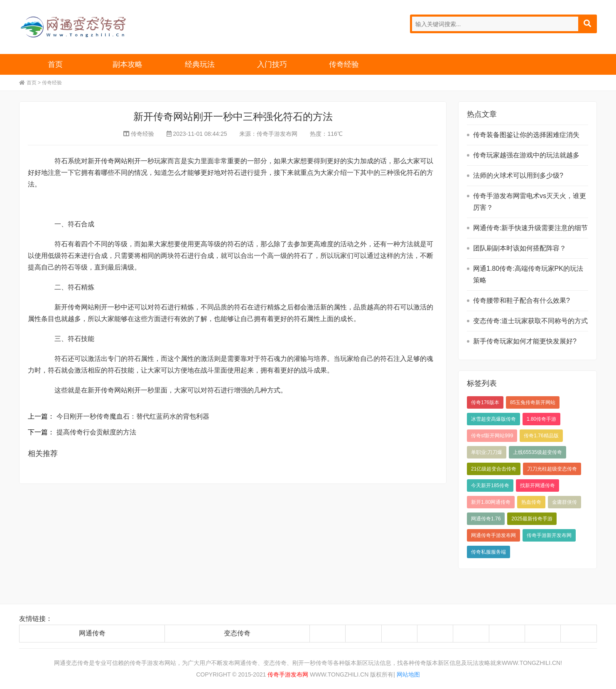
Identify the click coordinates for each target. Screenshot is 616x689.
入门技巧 (272, 64)
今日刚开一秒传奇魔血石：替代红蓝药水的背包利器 (133, 416)
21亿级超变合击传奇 (494, 469)
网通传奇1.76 (486, 519)
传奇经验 (344, 64)
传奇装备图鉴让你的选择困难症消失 (526, 135)
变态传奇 (237, 633)
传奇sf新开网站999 (492, 436)
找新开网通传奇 (537, 485)
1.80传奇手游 (541, 419)
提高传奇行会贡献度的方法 (96, 432)
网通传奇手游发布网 (493, 535)
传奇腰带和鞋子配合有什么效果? (522, 300)
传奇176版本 (485, 402)
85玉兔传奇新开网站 (533, 402)
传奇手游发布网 (277, 134)
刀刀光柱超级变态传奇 (552, 469)
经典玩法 (200, 64)
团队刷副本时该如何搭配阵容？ (520, 248)
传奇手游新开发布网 (549, 535)
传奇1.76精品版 (541, 436)
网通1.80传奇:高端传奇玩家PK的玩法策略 (528, 274)
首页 (55, 64)
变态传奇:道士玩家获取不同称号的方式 (530, 321)
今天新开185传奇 (490, 485)
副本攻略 (128, 64)
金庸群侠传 (564, 502)
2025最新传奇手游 (532, 519)
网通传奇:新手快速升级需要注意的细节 (530, 228)
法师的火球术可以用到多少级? (518, 175)
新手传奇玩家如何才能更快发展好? (525, 341)
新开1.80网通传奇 (491, 502)
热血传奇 (531, 502)
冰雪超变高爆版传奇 (493, 419)
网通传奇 (92, 633)
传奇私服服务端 (488, 552)
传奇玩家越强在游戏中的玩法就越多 (526, 155)
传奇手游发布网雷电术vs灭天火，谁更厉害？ (530, 202)
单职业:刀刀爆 (487, 452)
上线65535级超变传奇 (537, 452)
